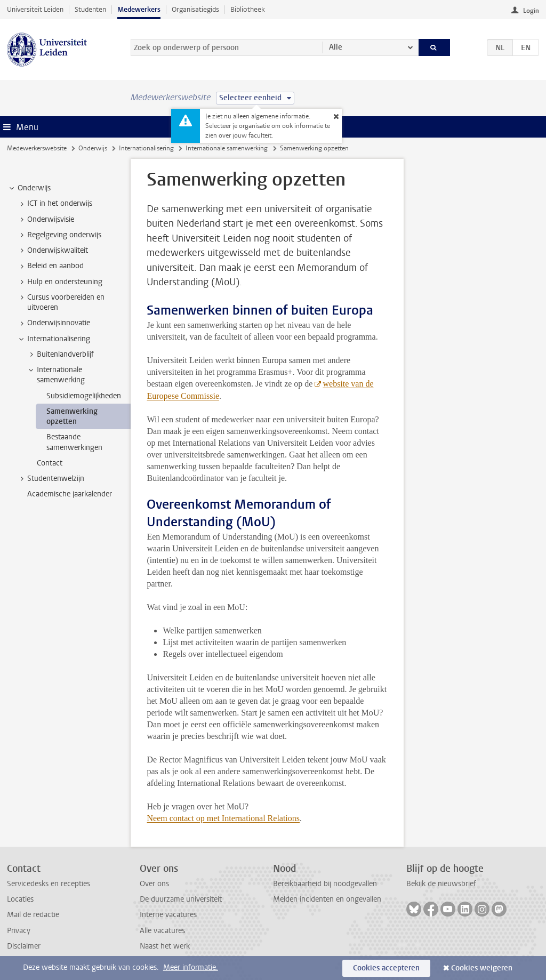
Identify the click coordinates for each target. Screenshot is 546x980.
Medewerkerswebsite (37, 148)
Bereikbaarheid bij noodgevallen (325, 884)
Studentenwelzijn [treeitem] (51, 479)
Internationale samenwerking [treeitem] (56, 375)
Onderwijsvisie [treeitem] (46, 220)
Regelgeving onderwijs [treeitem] (59, 235)
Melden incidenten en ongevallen (327, 899)
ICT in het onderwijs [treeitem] (55, 204)
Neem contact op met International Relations (223, 818)
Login (531, 11)
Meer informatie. (191, 967)
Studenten (90, 9)
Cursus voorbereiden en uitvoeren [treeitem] (61, 302)
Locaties (20, 899)
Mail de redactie (33, 915)
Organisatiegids (195, 9)
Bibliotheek (248, 9)
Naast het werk (165, 946)
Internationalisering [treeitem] (54, 339)
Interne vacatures (168, 915)
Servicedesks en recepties (49, 884)
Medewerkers (139, 9)
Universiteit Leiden (35, 9)
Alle (336, 47)
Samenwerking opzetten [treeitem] (72, 416)
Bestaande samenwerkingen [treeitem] (74, 442)
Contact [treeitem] (50, 463)
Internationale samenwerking (227, 148)
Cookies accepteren (386, 968)
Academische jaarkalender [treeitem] (70, 494)
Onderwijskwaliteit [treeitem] (53, 251)
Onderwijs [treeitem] (29, 188)
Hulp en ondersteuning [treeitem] (60, 282)
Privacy (19, 931)
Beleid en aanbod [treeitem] (50, 266)
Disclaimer (24, 946)
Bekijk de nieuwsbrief (441, 884)
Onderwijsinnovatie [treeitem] (54, 323)
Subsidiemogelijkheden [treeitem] (84, 396)
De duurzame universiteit (181, 899)
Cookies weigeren (482, 968)
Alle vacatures (162, 931)
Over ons (154, 884)
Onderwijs (93, 148)
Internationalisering (146, 148)
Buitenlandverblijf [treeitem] (60, 355)
